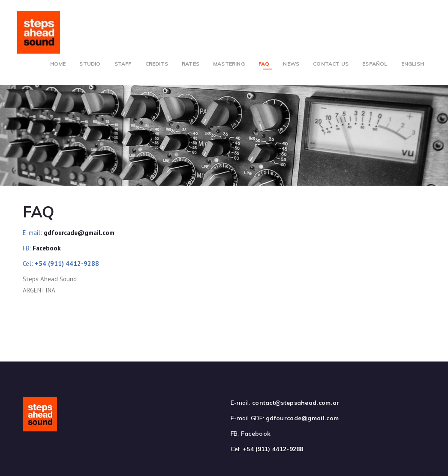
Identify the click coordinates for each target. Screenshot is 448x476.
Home (58, 64)
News (291, 64)
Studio (90, 64)
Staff (123, 64)
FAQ (264, 64)
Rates (191, 64)
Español (375, 64)
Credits (157, 64)
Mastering (229, 64)
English (413, 64)
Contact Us (331, 64)
